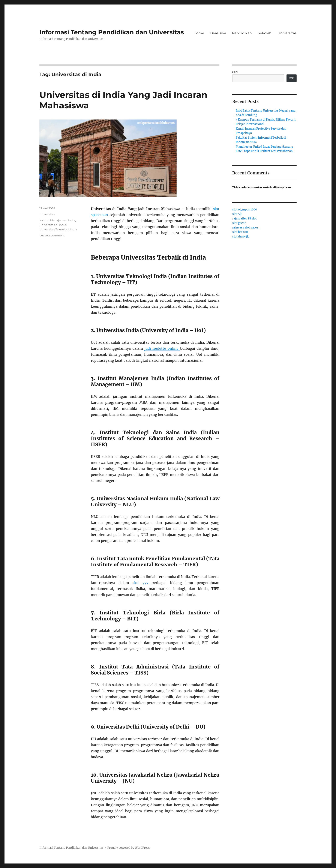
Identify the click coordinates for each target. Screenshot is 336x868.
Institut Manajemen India (57, 220)
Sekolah (265, 33)
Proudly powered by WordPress (129, 848)
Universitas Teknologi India (58, 229)
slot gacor (239, 223)
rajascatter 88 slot (244, 219)
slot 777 (140, 583)
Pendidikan (242, 33)
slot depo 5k (241, 237)
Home (199, 33)
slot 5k (237, 214)
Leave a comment (52, 235)
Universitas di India (53, 225)
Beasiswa (218, 33)
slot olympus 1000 (245, 209)
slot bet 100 (240, 232)
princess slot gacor (245, 228)
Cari (235, 72)
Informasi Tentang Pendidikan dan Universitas (112, 32)
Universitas (287, 33)
